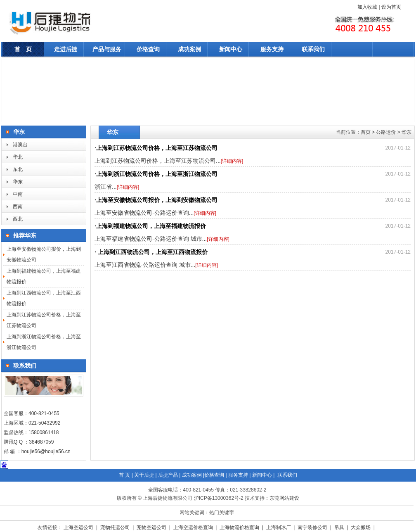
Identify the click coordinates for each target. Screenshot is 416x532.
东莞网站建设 (284, 498)
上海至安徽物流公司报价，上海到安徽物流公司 (157, 200)
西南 (18, 207)
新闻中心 (231, 49)
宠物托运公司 (116, 527)
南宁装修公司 (313, 527)
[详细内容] (232, 161)
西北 (18, 219)
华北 (18, 157)
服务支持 (272, 49)
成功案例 (189, 49)
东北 (18, 169)
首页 (366, 132)
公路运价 (386, 132)
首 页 (23, 49)
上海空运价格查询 (194, 527)
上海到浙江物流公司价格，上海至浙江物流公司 (157, 174)
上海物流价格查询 (240, 527)
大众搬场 (361, 527)
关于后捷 (144, 475)
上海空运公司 (79, 527)
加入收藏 (367, 7)
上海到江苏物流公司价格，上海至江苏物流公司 (157, 148)
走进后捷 (66, 49)
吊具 (340, 527)
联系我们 (313, 49)
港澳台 (20, 145)
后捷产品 (168, 475)
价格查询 (148, 49)
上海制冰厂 (279, 527)
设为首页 (391, 7)
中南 (18, 194)
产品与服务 (107, 49)
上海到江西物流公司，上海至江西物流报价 (152, 252)
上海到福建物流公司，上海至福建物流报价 (151, 226)
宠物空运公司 (152, 527)
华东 (18, 182)
